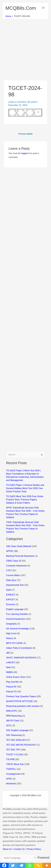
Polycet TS (11, 692)
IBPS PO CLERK (14, 643)
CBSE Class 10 (14, 561)
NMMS (9, 672)
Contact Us (19, 849)
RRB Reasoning (14, 716)
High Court (11, 633)
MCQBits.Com (21, 8)
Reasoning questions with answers (23, 706)
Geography (11, 624)
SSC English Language (17, 730)
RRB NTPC (12, 711)
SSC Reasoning (14, 735)
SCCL (9, 725)
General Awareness (16, 619)
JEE (8, 653)
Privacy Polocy (34, 849)
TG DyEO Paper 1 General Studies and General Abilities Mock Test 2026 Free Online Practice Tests (25, 488)
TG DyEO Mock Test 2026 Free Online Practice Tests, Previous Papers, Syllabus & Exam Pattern (25, 500)
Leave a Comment (17, 102)
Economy (11, 604)
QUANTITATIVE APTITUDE (20, 701)
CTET (9, 570)
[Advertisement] (26, 54)
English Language (15, 609)
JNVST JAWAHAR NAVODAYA (21, 658)
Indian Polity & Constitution (19, 648)
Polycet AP (11, 687)
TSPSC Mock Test (15, 764)
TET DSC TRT (13, 750)
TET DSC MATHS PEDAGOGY (21, 745)
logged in (26, 153)
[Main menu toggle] (43, 8)
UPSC (9, 779)
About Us (7, 849)
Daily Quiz (11, 580)
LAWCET (11, 663)
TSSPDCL (11, 769)
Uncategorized (13, 774)
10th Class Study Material (18, 546)
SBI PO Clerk (13, 721)
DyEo (9, 590)
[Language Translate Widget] (19, 858)
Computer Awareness (17, 566)
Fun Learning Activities (17, 614)
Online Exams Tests (16, 677)
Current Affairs (13, 575)
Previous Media (26, 134)
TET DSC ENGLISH (16, 740)
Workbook (11, 784)
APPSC (10, 551)
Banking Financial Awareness (20, 556)
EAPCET (10, 600)
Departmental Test (15, 585)
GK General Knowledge (18, 629)
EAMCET (11, 595)
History (10, 638)
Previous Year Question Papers (21, 696)
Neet (8, 667)
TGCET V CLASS (15, 755)
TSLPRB (10, 759)
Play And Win (13, 682)
